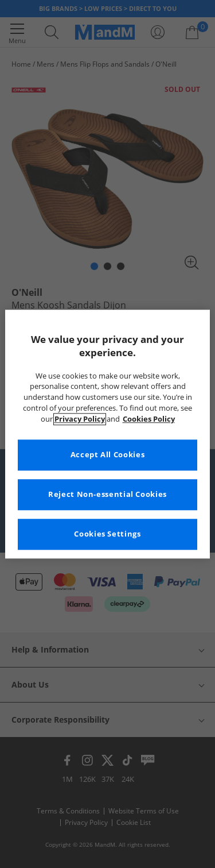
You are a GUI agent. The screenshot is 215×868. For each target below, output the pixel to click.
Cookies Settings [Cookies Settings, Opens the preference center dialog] (107, 534)
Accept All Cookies (107, 455)
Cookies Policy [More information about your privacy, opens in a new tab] (149, 419)
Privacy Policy (80, 419)
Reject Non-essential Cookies (107, 494)
